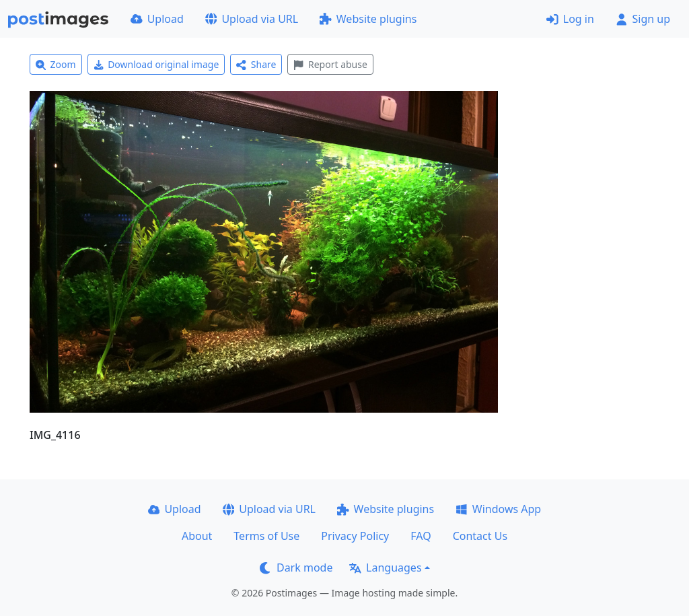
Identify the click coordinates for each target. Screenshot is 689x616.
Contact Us (480, 536)
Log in (570, 19)
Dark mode (296, 568)
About (197, 536)
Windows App (498, 509)
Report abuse (330, 64)
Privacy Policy (355, 536)
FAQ (421, 536)
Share (256, 64)
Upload (157, 19)
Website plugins (368, 19)
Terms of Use (266, 536)
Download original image (156, 64)
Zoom (56, 64)
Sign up (643, 19)
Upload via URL (252, 19)
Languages (385, 568)
